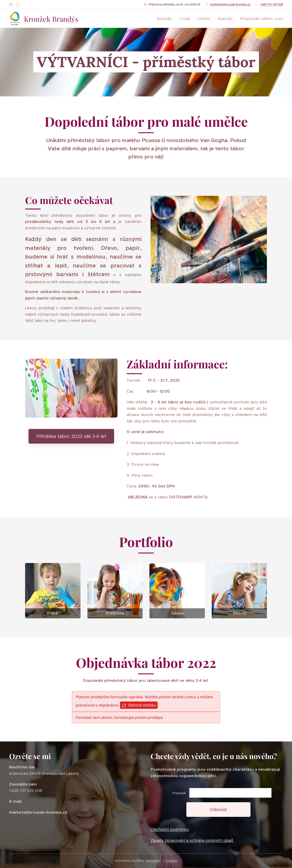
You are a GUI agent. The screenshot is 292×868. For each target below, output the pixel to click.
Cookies (171, 861)
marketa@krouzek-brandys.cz (230, 4)
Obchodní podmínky (170, 830)
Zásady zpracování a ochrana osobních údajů (192, 840)
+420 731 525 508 (271, 4)
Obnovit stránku (139, 705)
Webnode (153, 861)
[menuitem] (166, 19)
